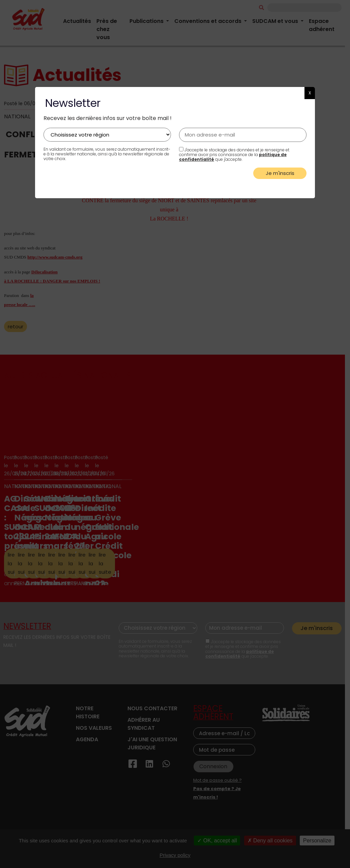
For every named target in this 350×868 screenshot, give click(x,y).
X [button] (310, 93)
